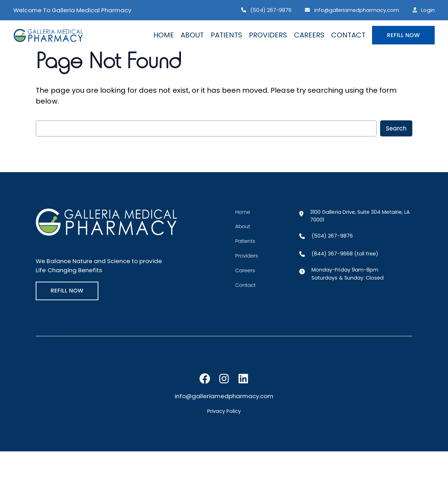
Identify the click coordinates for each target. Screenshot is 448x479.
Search (396, 128)
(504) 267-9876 (271, 10)
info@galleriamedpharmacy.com (357, 10)
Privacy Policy (224, 411)
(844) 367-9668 (332, 254)
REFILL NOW (403, 35)
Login (428, 10)
